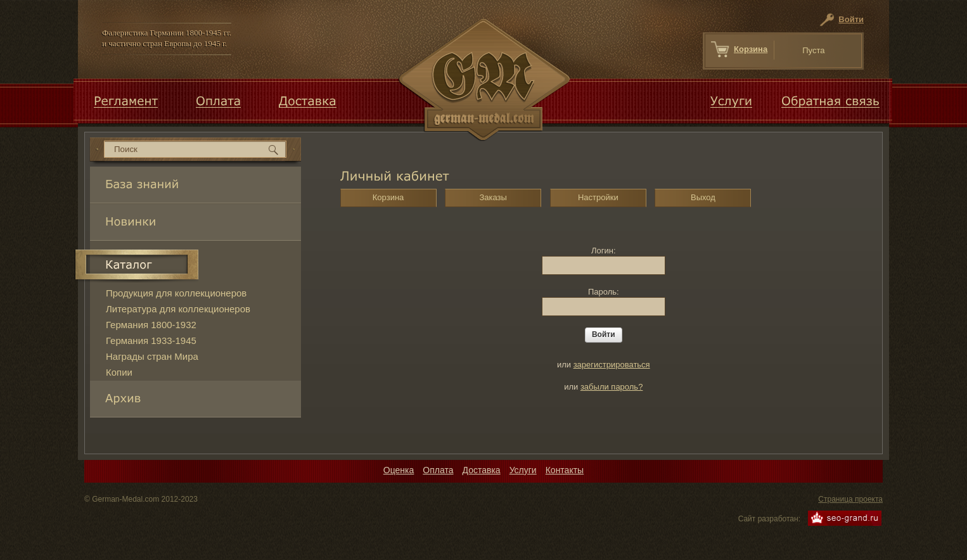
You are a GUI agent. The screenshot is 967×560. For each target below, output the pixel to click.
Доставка (482, 470)
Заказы (493, 197)
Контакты (565, 470)
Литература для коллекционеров (178, 309)
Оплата (438, 470)
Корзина (751, 49)
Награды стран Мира (152, 356)
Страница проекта (850, 499)
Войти (851, 19)
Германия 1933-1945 (151, 340)
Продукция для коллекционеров (176, 293)
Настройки (598, 197)
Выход (703, 197)
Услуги (523, 470)
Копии (119, 372)
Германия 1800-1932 (151, 325)
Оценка (399, 470)
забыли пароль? (612, 387)
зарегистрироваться (612, 365)
